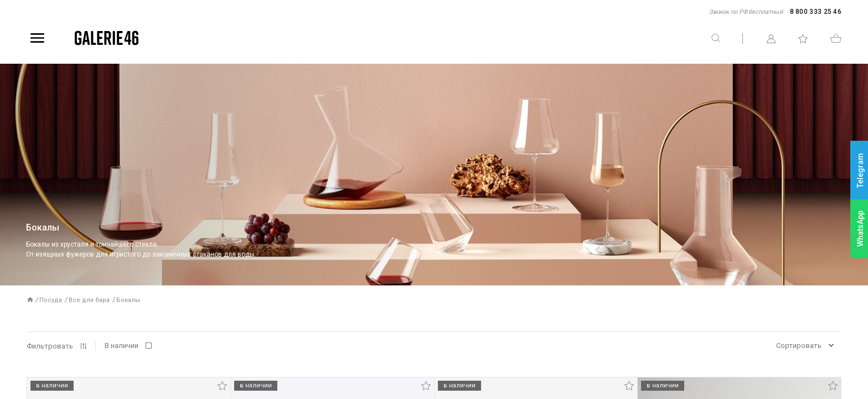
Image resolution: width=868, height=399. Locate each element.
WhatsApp (860, 229)
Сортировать (799, 346)
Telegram (860, 170)
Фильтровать (50, 346)
